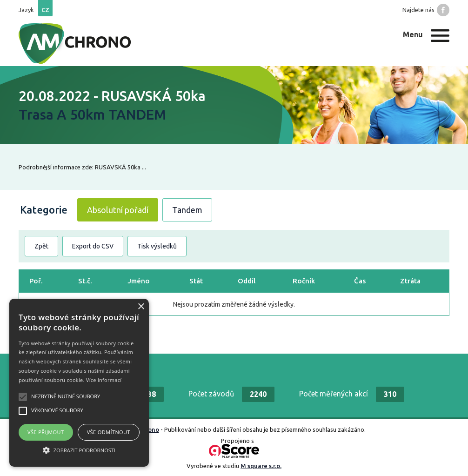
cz (45, 10)
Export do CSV (93, 246)
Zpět (41, 246)
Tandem (187, 210)
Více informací (104, 380)
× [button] (141, 307)
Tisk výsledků (157, 246)
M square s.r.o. (261, 466)
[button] (79, 450)
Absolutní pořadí (118, 210)
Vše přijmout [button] (46, 432)
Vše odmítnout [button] (109, 432)
